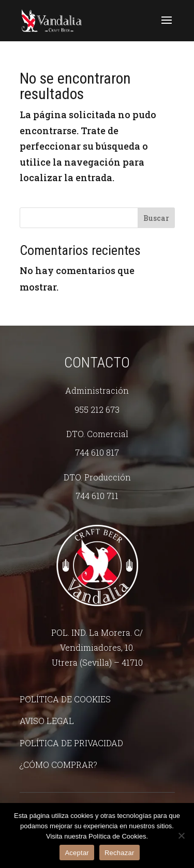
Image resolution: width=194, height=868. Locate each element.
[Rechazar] (181, 835)
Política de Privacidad (71, 743)
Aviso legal (47, 721)
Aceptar (77, 853)
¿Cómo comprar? (58, 765)
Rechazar (120, 853)
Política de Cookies (65, 699)
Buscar (156, 218)
